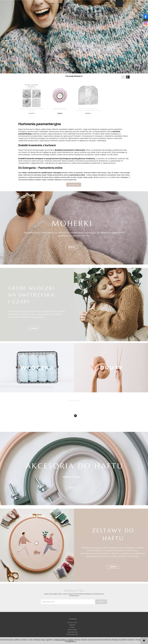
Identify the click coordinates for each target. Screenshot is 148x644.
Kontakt (72, 627)
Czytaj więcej (74, 185)
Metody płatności (72, 632)
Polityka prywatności (72, 634)
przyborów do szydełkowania (109, 177)
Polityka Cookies (72, 630)
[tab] (73, 72)
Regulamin (72, 625)
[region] (74, 37)
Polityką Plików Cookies (64, 640)
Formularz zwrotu (72, 623)
